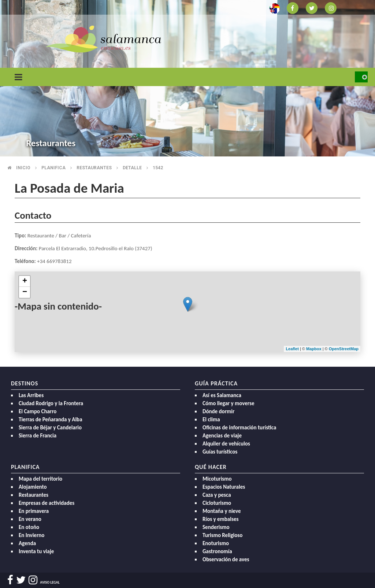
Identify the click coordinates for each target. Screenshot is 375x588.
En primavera (34, 511)
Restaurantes (94, 168)
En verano (30, 519)
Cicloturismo (217, 503)
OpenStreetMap (344, 349)
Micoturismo (217, 479)
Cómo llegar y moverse (228, 403)
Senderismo (216, 527)
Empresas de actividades (47, 503)
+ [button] (25, 281)
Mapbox (314, 349)
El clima (211, 419)
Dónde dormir (218, 411)
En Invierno (31, 535)
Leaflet (292, 349)
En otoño (29, 527)
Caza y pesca (217, 495)
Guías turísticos (220, 452)
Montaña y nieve (222, 511)
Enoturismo (216, 543)
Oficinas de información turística (239, 428)
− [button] (25, 292)
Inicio (23, 168)
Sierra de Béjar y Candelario (50, 428)
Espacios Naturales (224, 487)
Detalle (132, 168)
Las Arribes (31, 395)
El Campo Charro (38, 411)
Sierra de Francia (38, 436)
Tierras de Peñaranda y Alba (51, 419)
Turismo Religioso (222, 535)
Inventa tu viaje (36, 551)
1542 (158, 168)
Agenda (27, 543)
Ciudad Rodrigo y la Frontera (51, 403)
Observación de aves (226, 559)
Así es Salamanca (222, 395)
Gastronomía (217, 551)
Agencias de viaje (222, 436)
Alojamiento (33, 487)
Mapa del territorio (40, 479)
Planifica (53, 168)
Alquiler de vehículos (226, 444)
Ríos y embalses (220, 519)
